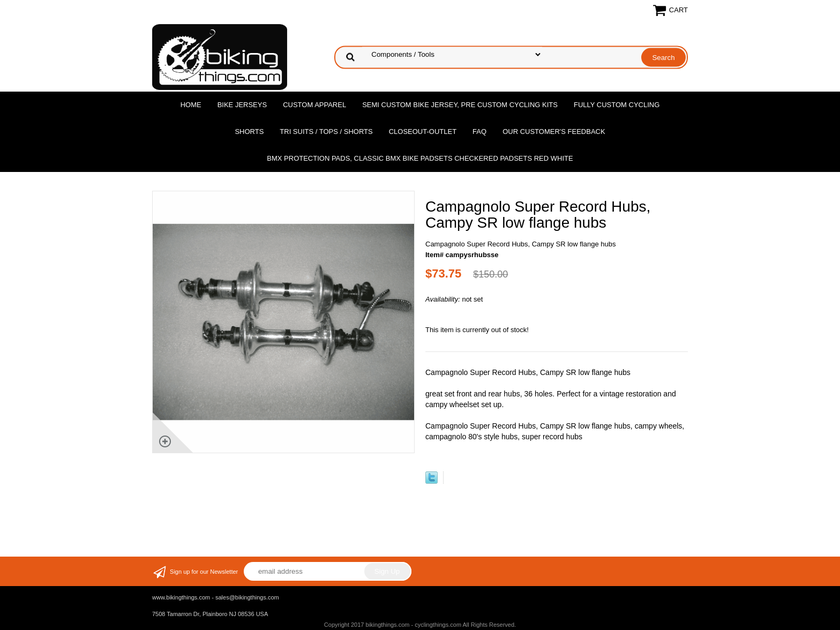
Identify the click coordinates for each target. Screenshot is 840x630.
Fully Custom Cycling (617, 105)
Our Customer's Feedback (554, 132)
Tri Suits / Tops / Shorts (326, 132)
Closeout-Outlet (423, 132)
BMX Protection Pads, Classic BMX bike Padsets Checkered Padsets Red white (420, 158)
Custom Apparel (314, 105)
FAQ (479, 132)
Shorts (249, 132)
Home (191, 105)
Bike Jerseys (242, 105)
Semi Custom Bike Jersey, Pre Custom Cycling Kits (460, 105)
